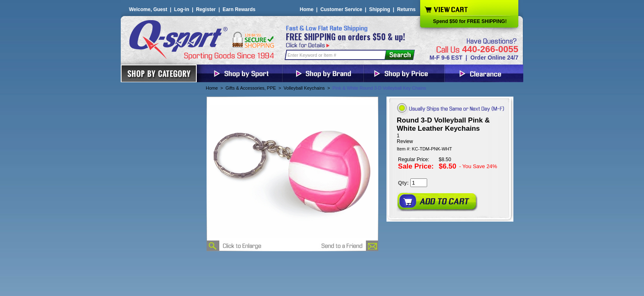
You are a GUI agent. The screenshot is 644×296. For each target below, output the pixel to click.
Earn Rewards (239, 9)
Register (206, 9)
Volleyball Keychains (304, 88)
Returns (406, 9)
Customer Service (341, 9)
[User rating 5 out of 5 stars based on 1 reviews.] (450, 139)
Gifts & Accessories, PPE (251, 88)
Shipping (380, 9)
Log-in (182, 9)
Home (307, 9)
